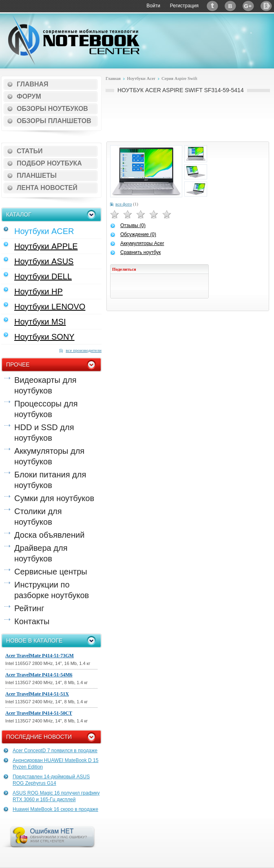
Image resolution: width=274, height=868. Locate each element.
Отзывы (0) (133, 225)
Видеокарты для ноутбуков (45, 385)
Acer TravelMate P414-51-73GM (40, 656)
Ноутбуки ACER (44, 231)
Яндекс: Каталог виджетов (266, 6)
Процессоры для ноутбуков (46, 409)
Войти (153, 6)
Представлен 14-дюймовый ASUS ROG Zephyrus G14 (51, 780)
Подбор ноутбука (49, 163)
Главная (33, 84)
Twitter (212, 6)
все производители (84, 350)
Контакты (32, 621)
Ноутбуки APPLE (46, 246)
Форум (29, 96)
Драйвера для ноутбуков (41, 553)
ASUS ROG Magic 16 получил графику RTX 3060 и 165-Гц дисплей (56, 796)
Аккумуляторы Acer (142, 243)
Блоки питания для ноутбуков (50, 480)
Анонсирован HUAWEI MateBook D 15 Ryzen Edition (55, 764)
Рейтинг (29, 608)
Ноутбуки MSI (40, 322)
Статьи (30, 151)
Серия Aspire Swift (179, 78)
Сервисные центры (51, 572)
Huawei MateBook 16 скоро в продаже (55, 809)
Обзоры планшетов (54, 121)
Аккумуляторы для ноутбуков (49, 456)
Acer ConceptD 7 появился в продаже (55, 751)
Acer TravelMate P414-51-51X (37, 694)
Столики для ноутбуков (38, 517)
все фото (124, 204)
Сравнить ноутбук (140, 252)
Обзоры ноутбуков (52, 109)
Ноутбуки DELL (43, 276)
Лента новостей (47, 188)
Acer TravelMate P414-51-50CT (39, 713)
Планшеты (37, 176)
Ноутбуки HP (39, 292)
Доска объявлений (49, 535)
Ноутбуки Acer (141, 78)
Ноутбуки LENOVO (50, 307)
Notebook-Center (74, 40)
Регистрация (184, 6)
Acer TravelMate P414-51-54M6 (39, 675)
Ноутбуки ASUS (44, 261)
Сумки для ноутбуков (54, 498)
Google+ (248, 6)
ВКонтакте (230, 6)
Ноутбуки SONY (44, 337)
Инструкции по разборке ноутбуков (52, 590)
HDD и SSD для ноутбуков (44, 433)
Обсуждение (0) (138, 234)
